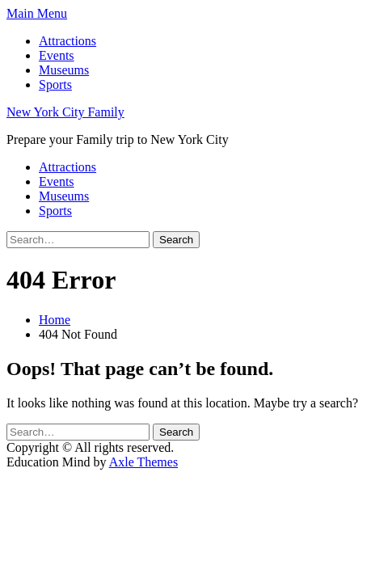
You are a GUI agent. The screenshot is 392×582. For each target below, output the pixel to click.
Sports (55, 84)
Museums (64, 70)
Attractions (67, 41)
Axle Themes (143, 462)
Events (57, 55)
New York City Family (65, 112)
